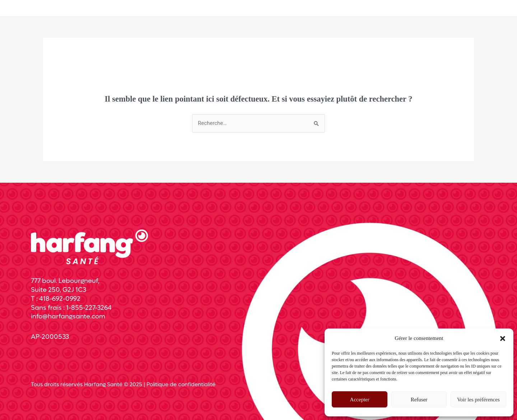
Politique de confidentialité (181, 384)
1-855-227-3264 (89, 308)
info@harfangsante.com (68, 316)
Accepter (360, 400)
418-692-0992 (60, 299)
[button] (503, 339)
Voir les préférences (478, 400)
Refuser (419, 400)
